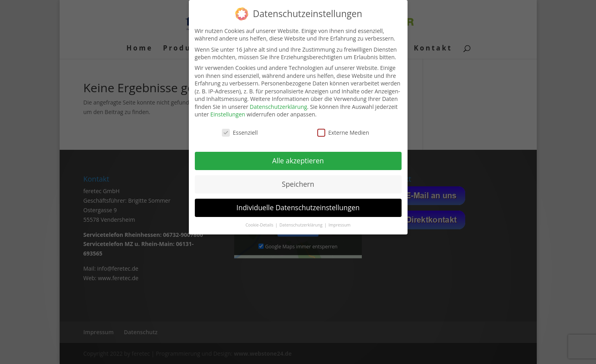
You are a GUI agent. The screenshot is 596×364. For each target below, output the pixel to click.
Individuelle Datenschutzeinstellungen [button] (298, 207)
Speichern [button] (298, 184)
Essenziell (240, 133)
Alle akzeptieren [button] (298, 161)
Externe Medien (343, 133)
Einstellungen (228, 114)
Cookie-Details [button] (260, 225)
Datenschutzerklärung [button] (302, 225)
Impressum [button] (339, 225)
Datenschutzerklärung (278, 107)
